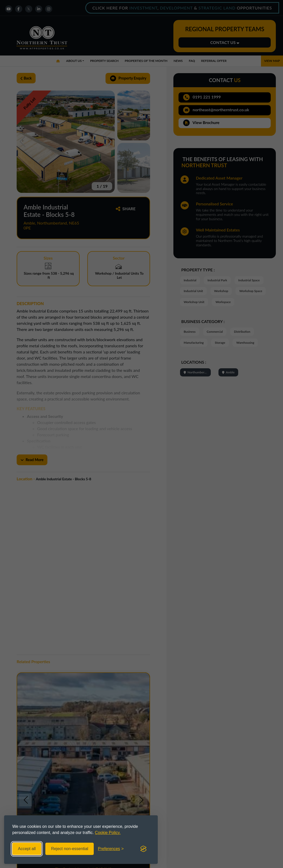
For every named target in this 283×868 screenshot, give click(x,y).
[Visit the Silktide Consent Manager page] (143, 849)
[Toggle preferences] (111, 849)
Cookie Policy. (108, 833)
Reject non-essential (70, 849)
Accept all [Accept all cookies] (27, 849)
